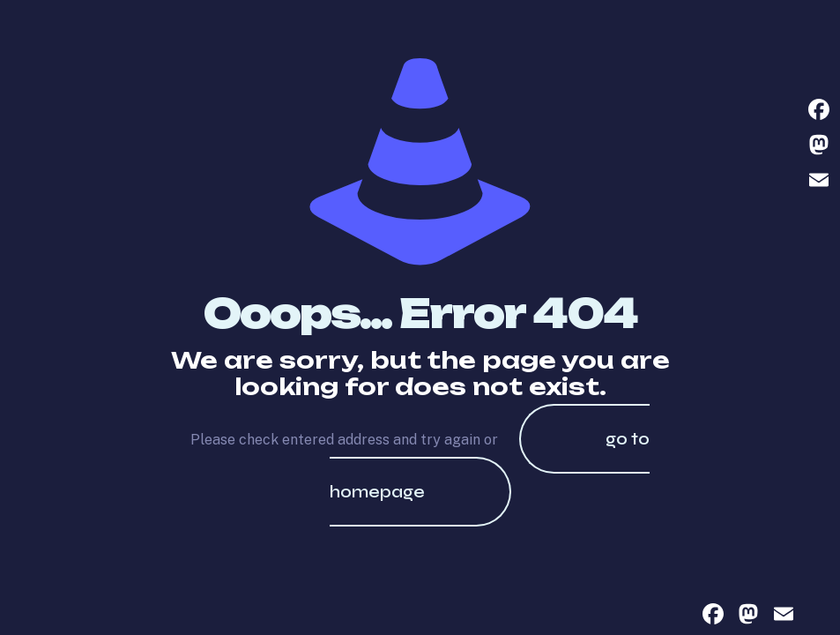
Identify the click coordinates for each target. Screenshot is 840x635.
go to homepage (490, 465)
